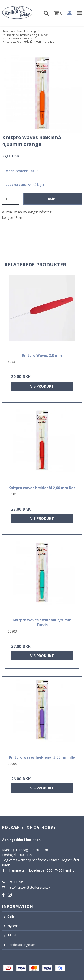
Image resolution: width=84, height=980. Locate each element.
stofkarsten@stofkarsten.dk (30, 887)
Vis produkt (42, 386)
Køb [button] (52, 199)
